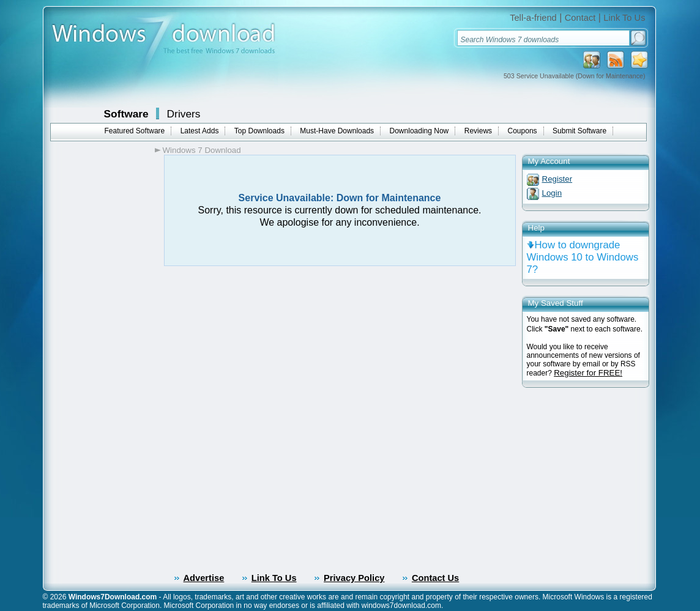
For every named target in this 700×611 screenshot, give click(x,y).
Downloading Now (419, 131)
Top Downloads (259, 131)
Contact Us (435, 578)
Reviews (478, 131)
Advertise (204, 578)
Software (126, 114)
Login (552, 193)
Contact (580, 18)
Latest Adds (200, 131)
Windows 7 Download (202, 150)
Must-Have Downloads (337, 131)
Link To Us (624, 18)
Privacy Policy (354, 578)
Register (557, 179)
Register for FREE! (588, 373)
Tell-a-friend (533, 18)
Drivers (184, 114)
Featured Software (135, 131)
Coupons (523, 131)
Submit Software (579, 131)
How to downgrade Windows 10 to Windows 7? (583, 257)
